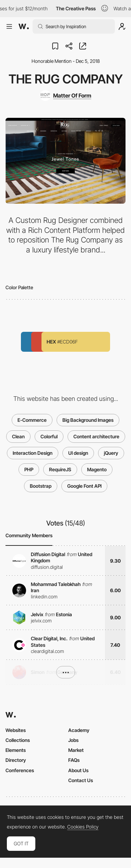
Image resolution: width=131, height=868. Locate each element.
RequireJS (60, 469)
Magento (97, 469)
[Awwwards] (24, 26)
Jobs (73, 740)
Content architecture (96, 436)
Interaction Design (33, 453)
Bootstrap (41, 486)
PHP (29, 469)
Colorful (49, 436)
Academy (79, 730)
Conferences (20, 770)
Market (76, 750)
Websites (16, 730)
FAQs (74, 760)
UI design (78, 453)
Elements (16, 750)
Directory (16, 760)
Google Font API (84, 486)
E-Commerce (32, 420)
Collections (18, 740)
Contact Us (81, 780)
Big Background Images (88, 420)
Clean (18, 436)
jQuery (111, 453)
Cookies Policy (83, 827)
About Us (78, 770)
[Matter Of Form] (65, 95)
